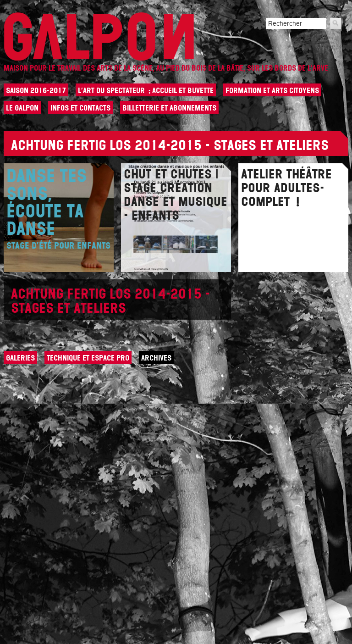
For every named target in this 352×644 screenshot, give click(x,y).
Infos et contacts (80, 108)
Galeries (20, 358)
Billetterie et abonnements (169, 108)
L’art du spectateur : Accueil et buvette (146, 90)
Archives (156, 358)
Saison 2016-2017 (36, 90)
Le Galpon (22, 108)
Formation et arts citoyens (272, 90)
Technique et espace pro (88, 358)
